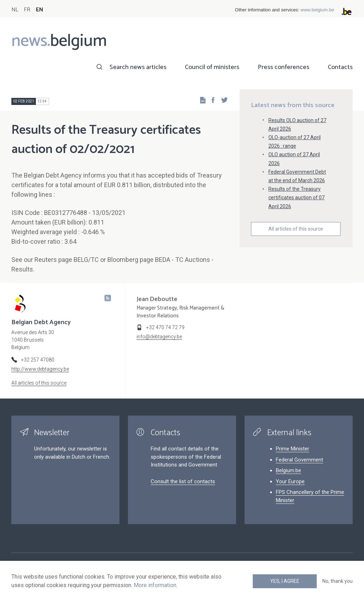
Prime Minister (293, 449)
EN (40, 10)
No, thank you (338, 581)
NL (15, 10)
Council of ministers (212, 67)
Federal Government (299, 460)
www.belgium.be (317, 10)
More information (155, 585)
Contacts (340, 67)
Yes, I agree (285, 581)
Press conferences (283, 67)
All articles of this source (296, 229)
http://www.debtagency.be (40, 369)
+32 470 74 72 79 (165, 327)
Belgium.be (288, 470)
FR (27, 10)
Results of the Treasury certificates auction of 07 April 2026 (296, 197)
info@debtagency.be (159, 337)
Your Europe (290, 481)
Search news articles (138, 67)
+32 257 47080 (38, 360)
